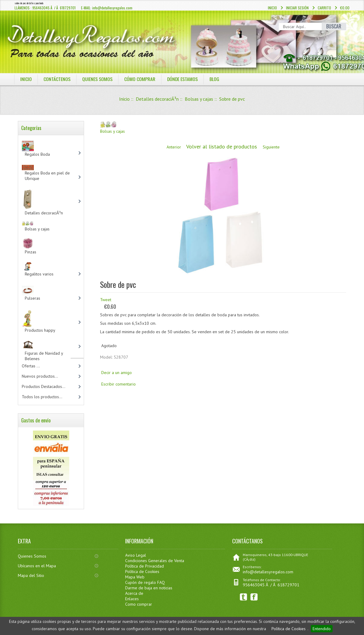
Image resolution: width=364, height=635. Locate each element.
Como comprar (139, 604)
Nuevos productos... (40, 376)
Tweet (106, 300)
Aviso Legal (136, 555)
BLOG (215, 79)
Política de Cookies (289, 629)
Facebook (254, 597)
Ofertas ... (31, 366)
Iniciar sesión (297, 8)
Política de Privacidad (145, 566)
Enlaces (132, 599)
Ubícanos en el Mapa (37, 566)
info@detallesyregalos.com (268, 572)
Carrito (324, 8)
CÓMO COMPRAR (140, 79)
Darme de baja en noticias (149, 588)
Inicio (272, 8)
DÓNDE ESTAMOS (183, 79)
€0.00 (345, 8)
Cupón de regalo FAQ (145, 582)
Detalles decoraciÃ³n (157, 99)
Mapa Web (135, 577)
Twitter (244, 597)
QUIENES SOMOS (97, 79)
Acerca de (134, 593)
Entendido (322, 629)
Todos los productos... (42, 397)
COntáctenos (57, 79)
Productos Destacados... (44, 386)
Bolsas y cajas (199, 99)
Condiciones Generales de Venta (155, 561)
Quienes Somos (32, 556)
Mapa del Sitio (31, 575)
